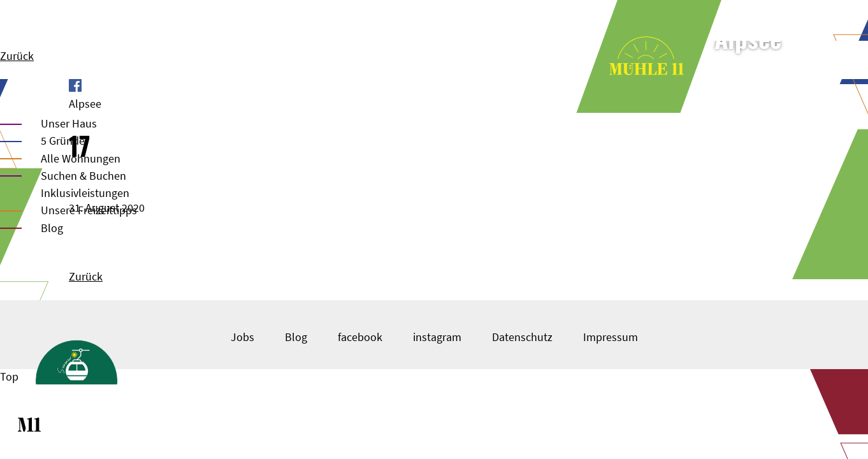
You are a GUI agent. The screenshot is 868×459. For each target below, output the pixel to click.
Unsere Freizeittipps (89, 210)
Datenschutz (522, 337)
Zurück (17, 56)
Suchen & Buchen (83, 176)
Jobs (242, 337)
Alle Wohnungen (81, 158)
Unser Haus (69, 123)
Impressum (611, 337)
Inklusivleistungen (85, 193)
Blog (52, 228)
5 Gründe (63, 141)
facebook (360, 337)
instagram (437, 337)
